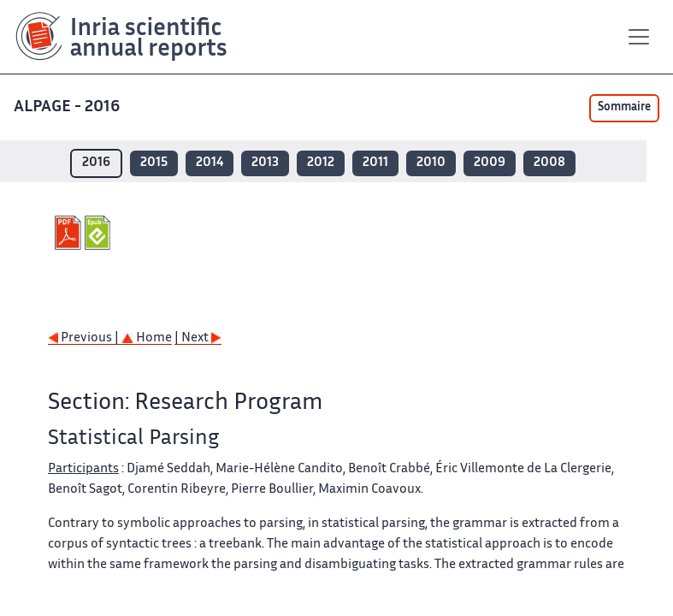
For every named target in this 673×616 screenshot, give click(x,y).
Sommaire (624, 108)
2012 (321, 163)
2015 (154, 163)
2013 (265, 163)
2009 (490, 163)
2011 (375, 163)
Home (147, 338)
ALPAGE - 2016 (68, 107)
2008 (549, 163)
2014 (210, 163)
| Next (198, 338)
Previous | (85, 338)
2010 (431, 163)
